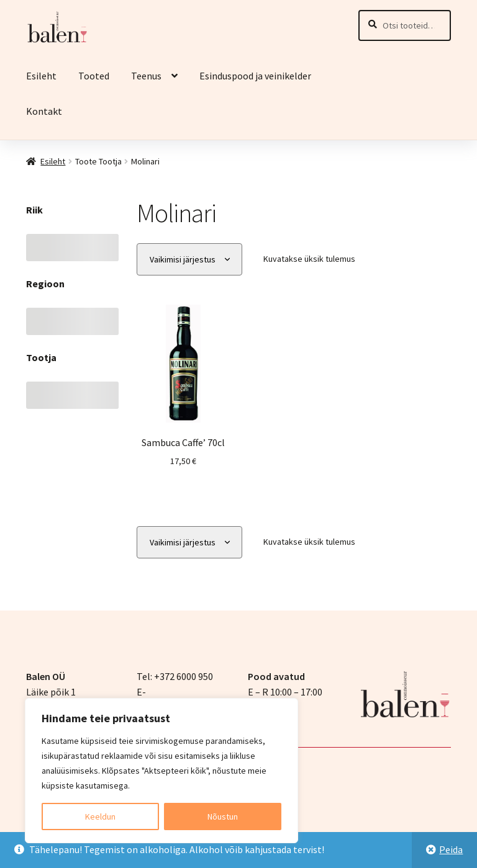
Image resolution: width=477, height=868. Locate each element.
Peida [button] (451, 849)
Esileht (41, 76)
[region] (161, 771)
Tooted (94, 76)
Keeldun (100, 817)
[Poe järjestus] (189, 260)
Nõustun (223, 817)
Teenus (146, 76)
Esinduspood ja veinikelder (256, 76)
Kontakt (44, 111)
